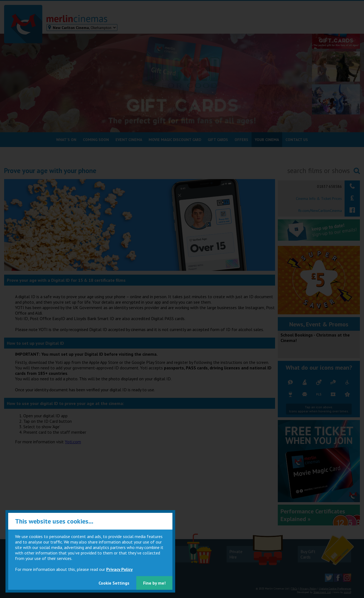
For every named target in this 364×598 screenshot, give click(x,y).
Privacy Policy (119, 569)
